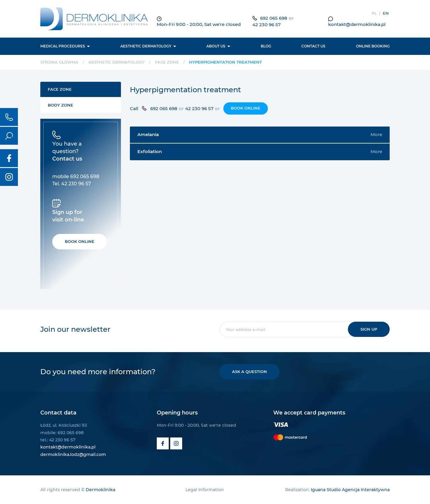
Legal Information (205, 490)
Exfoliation (260, 152)
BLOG (266, 46)
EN (386, 13)
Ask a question (249, 372)
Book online (246, 108)
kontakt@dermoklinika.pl (357, 24)
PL (374, 13)
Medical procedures (63, 46)
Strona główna (59, 62)
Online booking (373, 46)
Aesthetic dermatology (146, 46)
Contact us (313, 46)
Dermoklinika (100, 490)
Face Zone (167, 62)
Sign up (369, 329)
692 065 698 (274, 18)
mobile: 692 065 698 (62, 433)
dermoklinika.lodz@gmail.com (73, 454)
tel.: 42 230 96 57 (58, 440)
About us (216, 46)
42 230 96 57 (267, 25)
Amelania (260, 135)
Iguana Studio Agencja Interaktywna (350, 490)
